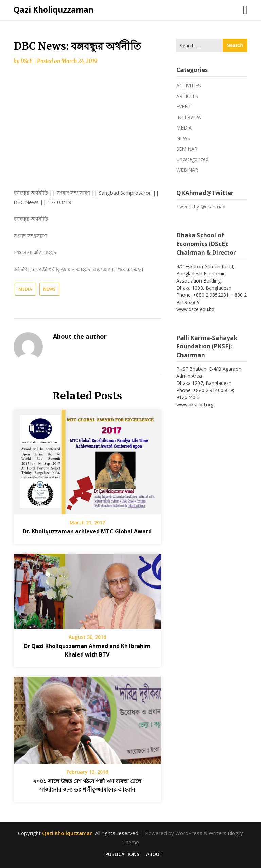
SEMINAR (187, 149)
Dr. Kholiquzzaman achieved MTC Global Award (87, 531)
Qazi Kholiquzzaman (54, 10)
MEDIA (25, 289)
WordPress (189, 833)
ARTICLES (187, 96)
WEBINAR (187, 170)
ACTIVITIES (189, 86)
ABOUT (154, 854)
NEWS (49, 289)
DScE (27, 61)
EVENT (184, 107)
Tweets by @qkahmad (201, 207)
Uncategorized (192, 159)
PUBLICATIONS (122, 854)
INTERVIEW (189, 117)
